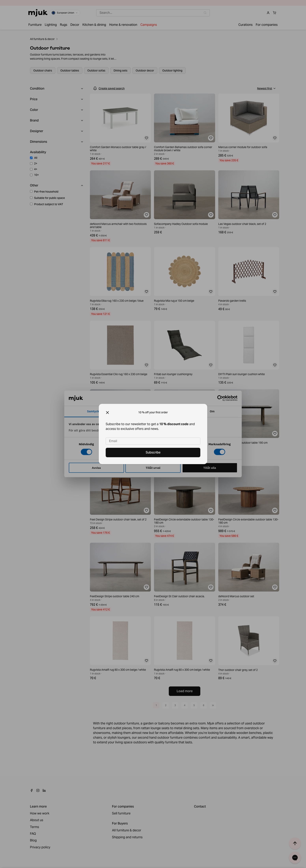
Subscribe (153, 452)
